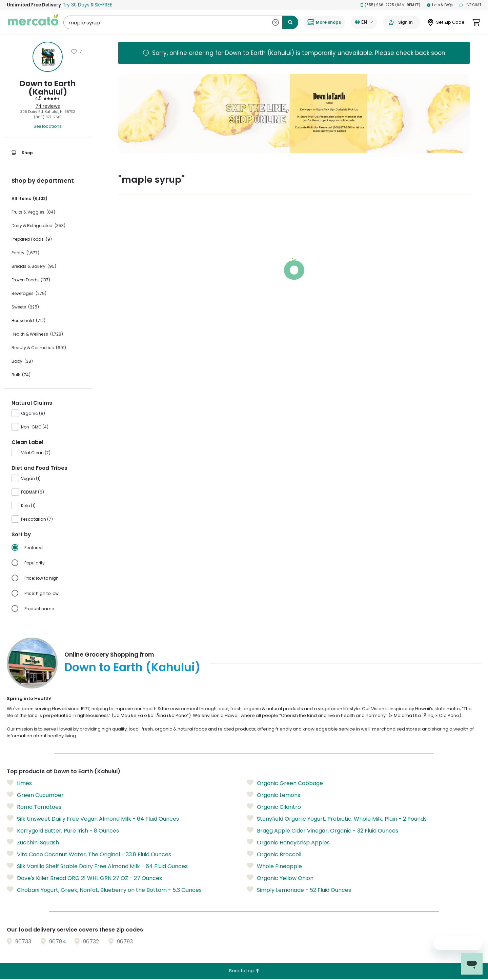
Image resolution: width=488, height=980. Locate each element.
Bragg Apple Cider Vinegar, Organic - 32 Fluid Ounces (322, 831)
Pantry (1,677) (25, 253)
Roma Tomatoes (34, 807)
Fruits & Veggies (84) (33, 212)
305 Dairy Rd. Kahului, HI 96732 (48, 112)
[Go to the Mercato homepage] (33, 22)
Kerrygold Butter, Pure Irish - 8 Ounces (63, 831)
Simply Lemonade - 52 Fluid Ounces (299, 890)
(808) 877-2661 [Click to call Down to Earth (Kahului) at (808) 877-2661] (48, 117)
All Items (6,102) (29, 198)
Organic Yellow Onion (280, 878)
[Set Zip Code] (446, 23)
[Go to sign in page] (402, 22)
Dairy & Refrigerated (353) (38, 226)
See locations (48, 126)
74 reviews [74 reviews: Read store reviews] (48, 106)
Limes (19, 783)
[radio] (52, 548)
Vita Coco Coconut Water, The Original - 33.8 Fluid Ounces (89, 854)
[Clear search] (276, 22)
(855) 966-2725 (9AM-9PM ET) (391, 5)
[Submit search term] (290, 22)
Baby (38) (22, 361)
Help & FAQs (440, 5)
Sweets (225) (25, 307)
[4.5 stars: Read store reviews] (48, 99)
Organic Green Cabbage (285, 783)
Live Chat (470, 5)
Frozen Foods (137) (31, 280)
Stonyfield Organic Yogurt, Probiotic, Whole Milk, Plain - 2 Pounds (337, 819)
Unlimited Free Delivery (59, 5)
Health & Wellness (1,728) (37, 334)
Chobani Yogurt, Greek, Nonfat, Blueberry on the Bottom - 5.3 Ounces (104, 890)
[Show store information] (48, 57)
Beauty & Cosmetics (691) (39, 348)
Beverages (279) (29, 293)
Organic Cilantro (274, 807)
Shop (22, 153)
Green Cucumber (35, 795)
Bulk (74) (21, 375)
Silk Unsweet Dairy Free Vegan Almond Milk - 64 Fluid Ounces (93, 819)
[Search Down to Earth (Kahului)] (181, 22)
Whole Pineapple (274, 866)
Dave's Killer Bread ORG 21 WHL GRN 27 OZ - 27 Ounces (84, 878)
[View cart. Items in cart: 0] (476, 22)
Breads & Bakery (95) (34, 266)
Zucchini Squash (33, 842)
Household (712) (28, 321)
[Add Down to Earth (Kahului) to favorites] (77, 52)
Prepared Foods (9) (32, 239)
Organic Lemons (273, 795)
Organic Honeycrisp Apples (288, 842)
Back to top (244, 971)
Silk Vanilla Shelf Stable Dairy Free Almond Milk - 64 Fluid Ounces (97, 866)
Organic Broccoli (274, 854)
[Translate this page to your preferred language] (364, 22)
